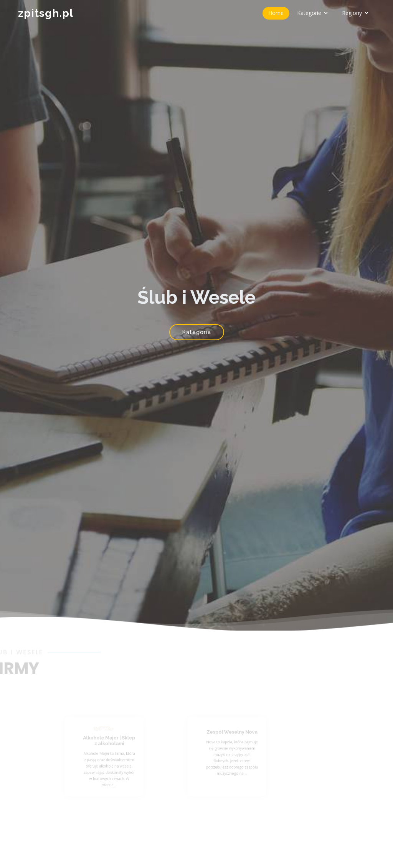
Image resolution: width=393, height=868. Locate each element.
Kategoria (197, 332)
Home (276, 13)
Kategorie (309, 13)
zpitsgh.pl (46, 13)
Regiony (352, 13)
